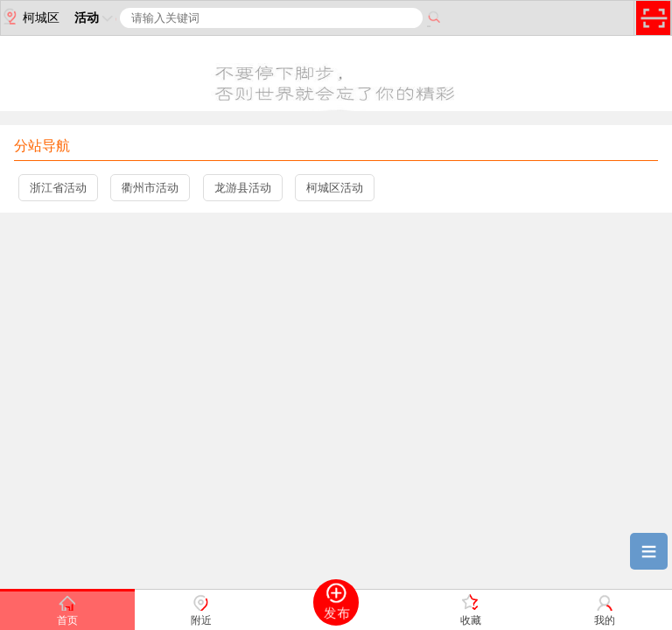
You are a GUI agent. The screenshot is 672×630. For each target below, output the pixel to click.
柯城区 (30, 17)
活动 (95, 17)
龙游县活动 (243, 188)
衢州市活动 (150, 188)
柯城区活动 (335, 188)
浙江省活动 (58, 188)
